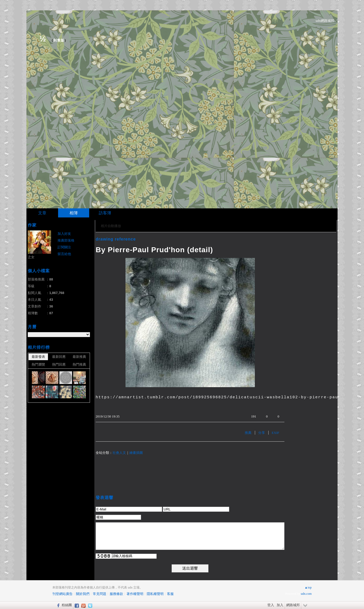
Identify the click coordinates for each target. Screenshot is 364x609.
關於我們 (83, 594)
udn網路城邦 (325, 21)
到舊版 (59, 40)
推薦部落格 (66, 240)
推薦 (248, 433)
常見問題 (100, 594)
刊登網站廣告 (62, 594)
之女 (31, 257)
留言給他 (64, 254)
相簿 (74, 213)
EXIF (275, 433)
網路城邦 (293, 605)
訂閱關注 (64, 247)
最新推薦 (79, 357)
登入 (271, 605)
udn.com (306, 594)
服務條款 (116, 594)
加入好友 (64, 234)
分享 (262, 433)
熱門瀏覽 (38, 364)
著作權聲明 (135, 594)
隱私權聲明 (155, 594)
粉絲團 (67, 605)
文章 (42, 213)
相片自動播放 (111, 226)
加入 (280, 605)
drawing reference (116, 239)
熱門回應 (59, 364)
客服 (170, 594)
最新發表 (38, 357)
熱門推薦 (79, 364)
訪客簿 (105, 213)
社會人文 (119, 453)
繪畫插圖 (136, 453)
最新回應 (59, 357)
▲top (308, 587)
